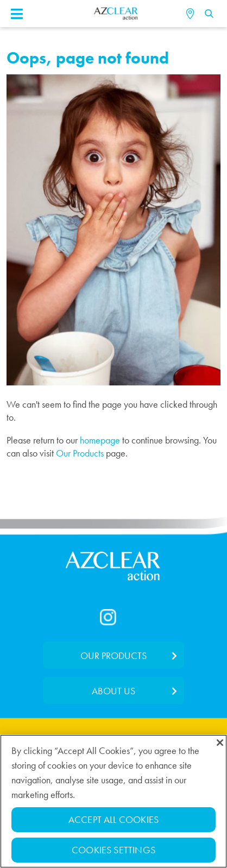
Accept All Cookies (113, 821)
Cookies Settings (113, 851)
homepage (100, 440)
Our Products (80, 453)
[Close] (220, 744)
